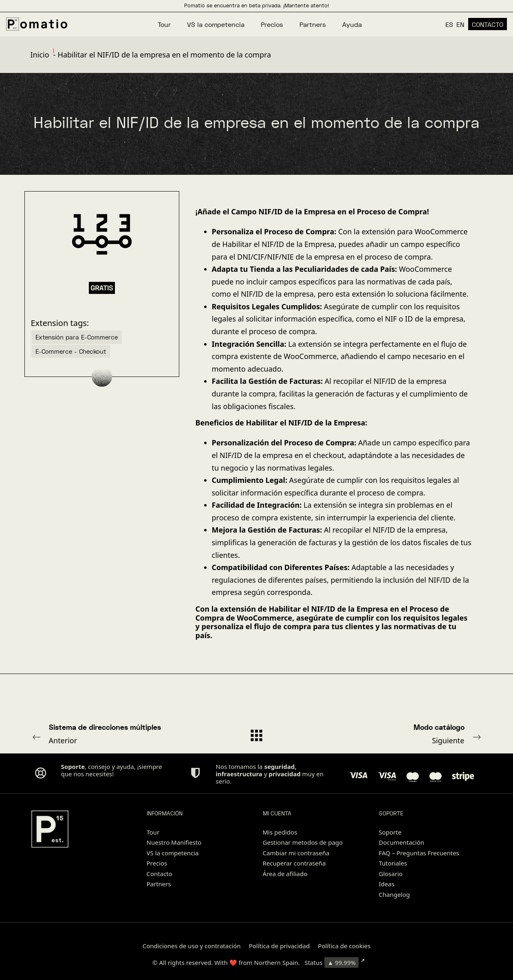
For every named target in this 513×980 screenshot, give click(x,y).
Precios (157, 863)
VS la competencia (173, 853)
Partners (159, 884)
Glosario (391, 874)
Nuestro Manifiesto (174, 842)
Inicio (40, 55)
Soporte (390, 832)
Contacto (160, 874)
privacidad (284, 774)
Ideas (387, 884)
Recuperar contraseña (294, 863)
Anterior (117, 733)
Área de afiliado (285, 874)
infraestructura (239, 774)
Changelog (394, 894)
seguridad (279, 766)
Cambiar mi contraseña (296, 853)
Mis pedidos (280, 832)
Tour (153, 832)
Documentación (402, 842)
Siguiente (396, 733)
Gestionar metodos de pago (303, 842)
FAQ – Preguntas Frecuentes (419, 853)
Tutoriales (393, 863)
